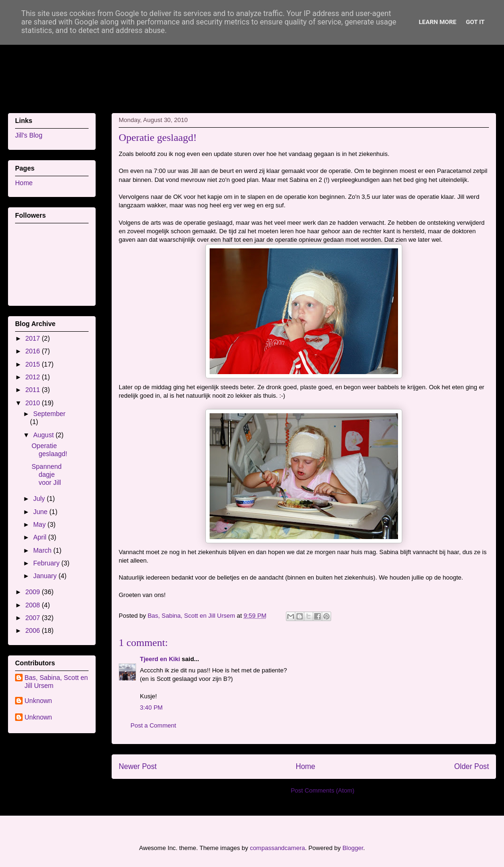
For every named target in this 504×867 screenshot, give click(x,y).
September (49, 414)
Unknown (38, 701)
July (40, 499)
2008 (34, 605)
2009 (34, 592)
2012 (34, 377)
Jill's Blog (29, 135)
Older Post (471, 766)
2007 (34, 618)
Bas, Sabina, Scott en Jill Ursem (56, 682)
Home (306, 766)
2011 (34, 390)
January (46, 576)
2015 (34, 364)
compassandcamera (277, 848)
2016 (34, 351)
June (41, 512)
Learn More (438, 22)
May (40, 524)
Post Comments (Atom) (322, 790)
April (41, 537)
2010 (34, 403)
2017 (34, 338)
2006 (34, 630)
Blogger (353, 848)
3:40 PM (151, 708)
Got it (475, 22)
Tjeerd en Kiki (160, 659)
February (47, 563)
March (43, 550)
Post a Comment (153, 725)
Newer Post (138, 766)
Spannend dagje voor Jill (47, 474)
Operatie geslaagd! (49, 450)
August (44, 435)
